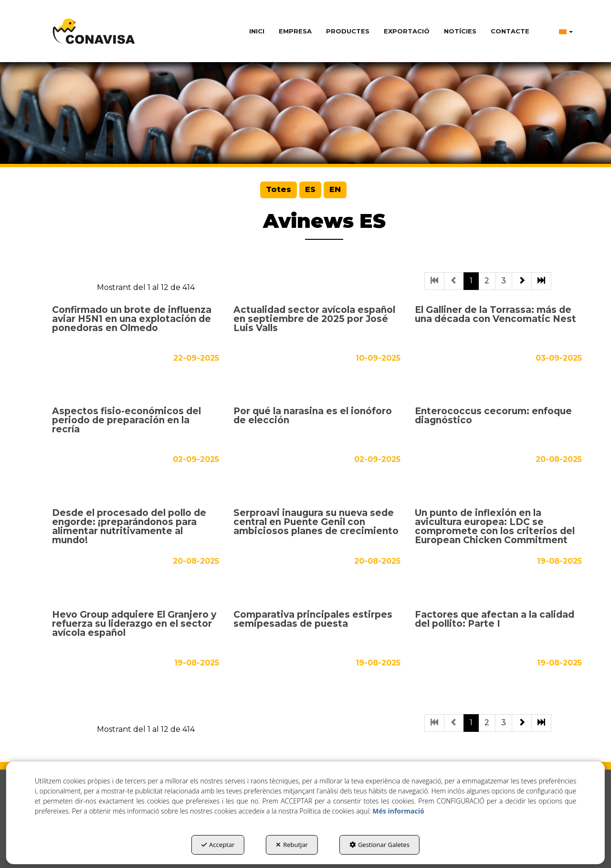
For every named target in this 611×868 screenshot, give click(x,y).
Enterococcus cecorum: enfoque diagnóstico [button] (493, 416)
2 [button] (487, 281)
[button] (94, 31)
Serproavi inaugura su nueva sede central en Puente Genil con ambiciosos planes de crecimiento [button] (316, 522)
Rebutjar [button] (292, 845)
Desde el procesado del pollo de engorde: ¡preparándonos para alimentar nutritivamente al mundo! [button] (129, 527)
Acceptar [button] (218, 845)
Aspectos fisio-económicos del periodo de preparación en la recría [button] (126, 421)
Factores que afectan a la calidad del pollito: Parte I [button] (495, 620)
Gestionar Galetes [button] (379, 845)
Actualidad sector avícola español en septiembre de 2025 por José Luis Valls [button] (314, 319)
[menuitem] (257, 31)
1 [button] (471, 281)
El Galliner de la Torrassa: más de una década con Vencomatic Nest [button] (495, 315)
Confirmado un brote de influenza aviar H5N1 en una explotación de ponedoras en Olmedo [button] (132, 319)
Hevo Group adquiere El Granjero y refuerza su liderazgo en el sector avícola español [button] (134, 624)
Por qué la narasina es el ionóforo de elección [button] (313, 416)
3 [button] (504, 281)
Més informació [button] (398, 811)
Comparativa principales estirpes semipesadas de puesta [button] (313, 620)
